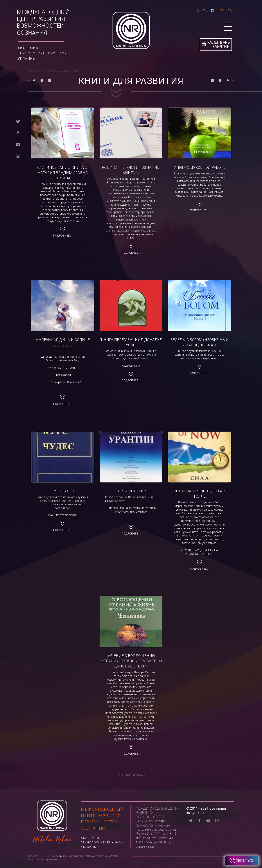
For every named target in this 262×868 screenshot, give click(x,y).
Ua (197, 11)
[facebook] (18, 133)
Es (230, 11)
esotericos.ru (67, 515)
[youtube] (18, 144)
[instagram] (18, 156)
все (128, 775)
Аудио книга (63, 346)
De (222, 11)
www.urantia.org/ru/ (131, 512)
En (205, 11)
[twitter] (18, 121)
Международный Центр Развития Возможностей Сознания (43, 22)
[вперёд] (139, 775)
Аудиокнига (131, 366)
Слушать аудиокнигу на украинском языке (200, 552)
